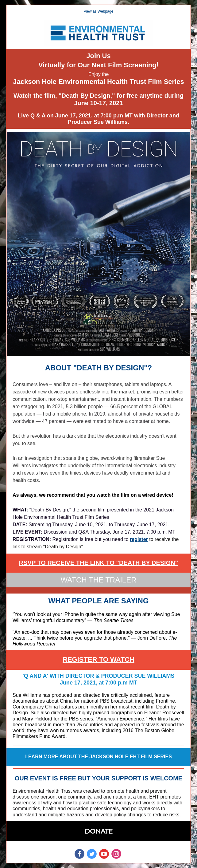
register (139, 539)
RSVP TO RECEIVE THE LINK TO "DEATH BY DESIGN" (98, 563)
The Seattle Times (114, 620)
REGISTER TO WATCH (98, 659)
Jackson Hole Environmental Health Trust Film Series (98, 82)
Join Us (98, 56)
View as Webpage (98, 11)
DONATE (99, 831)
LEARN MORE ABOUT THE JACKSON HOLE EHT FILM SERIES (98, 757)
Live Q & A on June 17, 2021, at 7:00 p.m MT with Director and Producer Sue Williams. (98, 119)
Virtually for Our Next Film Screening (97, 65)
